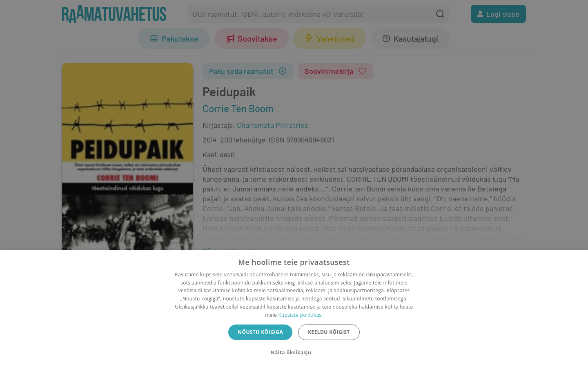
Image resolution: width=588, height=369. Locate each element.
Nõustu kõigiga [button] (260, 332)
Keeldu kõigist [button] (329, 332)
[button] (294, 353)
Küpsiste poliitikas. (300, 315)
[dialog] (294, 310)
